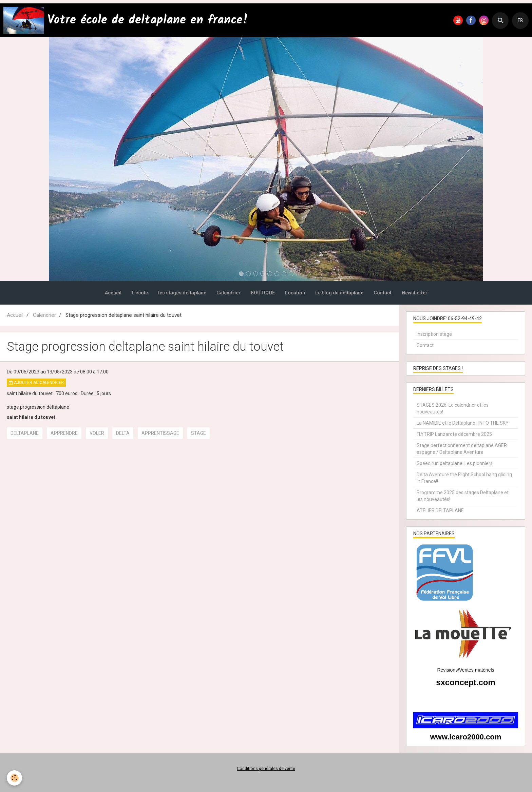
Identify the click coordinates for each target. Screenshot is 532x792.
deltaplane (25, 433)
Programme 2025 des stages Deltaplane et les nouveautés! (463, 496)
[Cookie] (14, 778)
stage (198, 433)
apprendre (64, 433)
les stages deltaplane (182, 293)
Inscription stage (434, 334)
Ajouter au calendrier (36, 383)
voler (97, 433)
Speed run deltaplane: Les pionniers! (455, 463)
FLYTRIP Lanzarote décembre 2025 (454, 434)
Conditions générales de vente (266, 768)
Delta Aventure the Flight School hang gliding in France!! (464, 478)
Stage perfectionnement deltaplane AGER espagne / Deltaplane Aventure (462, 449)
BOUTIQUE (263, 293)
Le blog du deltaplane (339, 293)
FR (520, 20)
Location (295, 293)
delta (123, 433)
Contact (383, 293)
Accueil (113, 293)
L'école (140, 293)
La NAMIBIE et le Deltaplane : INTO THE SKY (463, 423)
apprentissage (160, 433)
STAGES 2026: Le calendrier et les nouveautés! (453, 408)
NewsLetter (415, 293)
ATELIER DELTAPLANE (440, 510)
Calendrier (229, 293)
